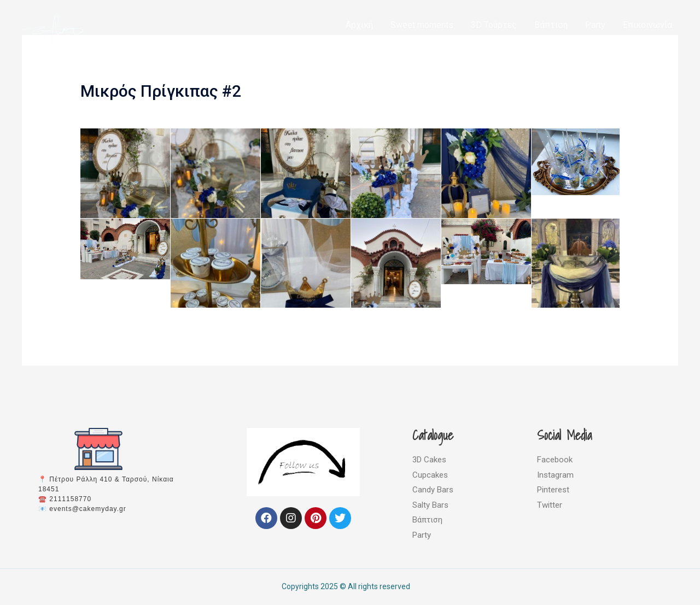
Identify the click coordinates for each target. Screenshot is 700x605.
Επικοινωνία (647, 25)
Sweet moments (422, 25)
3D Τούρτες (494, 25)
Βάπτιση (551, 25)
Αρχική (359, 25)
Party (595, 25)
